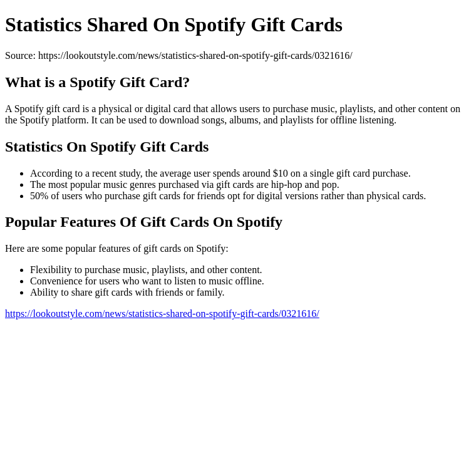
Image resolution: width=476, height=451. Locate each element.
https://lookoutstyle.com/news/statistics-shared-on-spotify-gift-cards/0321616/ (162, 314)
